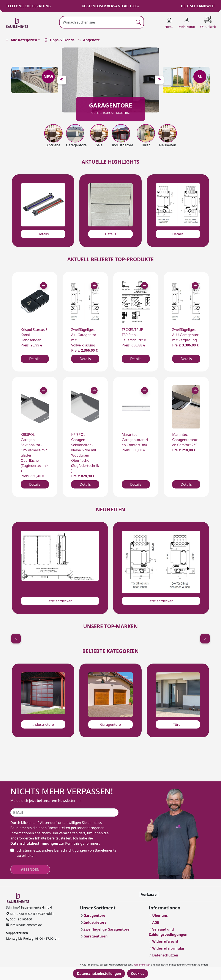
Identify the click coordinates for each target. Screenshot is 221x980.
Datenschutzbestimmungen (34, 843)
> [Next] (205, 639)
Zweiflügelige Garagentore (107, 929)
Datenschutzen (165, 955)
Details (43, 234)
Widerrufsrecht (165, 941)
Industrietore (43, 724)
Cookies (138, 974)
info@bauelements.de (25, 925)
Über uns (160, 915)
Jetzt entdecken (60, 601)
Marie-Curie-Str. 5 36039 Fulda (31, 914)
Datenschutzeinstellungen (99, 974)
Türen (178, 724)
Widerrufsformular (168, 948)
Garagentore (110, 724)
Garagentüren (96, 936)
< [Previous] (16, 639)
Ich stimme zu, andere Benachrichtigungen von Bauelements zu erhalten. (67, 853)
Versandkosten (142, 965)
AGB (156, 922)
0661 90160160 (21, 919)
